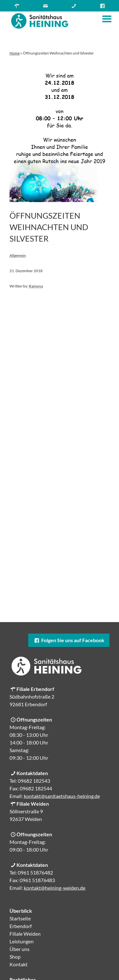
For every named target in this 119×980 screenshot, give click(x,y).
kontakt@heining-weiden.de (55, 888)
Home (15, 53)
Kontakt (19, 964)
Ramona (36, 286)
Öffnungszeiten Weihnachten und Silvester (49, 227)
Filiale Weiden (25, 934)
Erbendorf (21, 926)
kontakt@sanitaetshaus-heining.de (62, 796)
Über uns (20, 949)
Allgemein (18, 255)
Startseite (20, 918)
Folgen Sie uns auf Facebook (69, 640)
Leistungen (22, 941)
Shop (15, 957)
